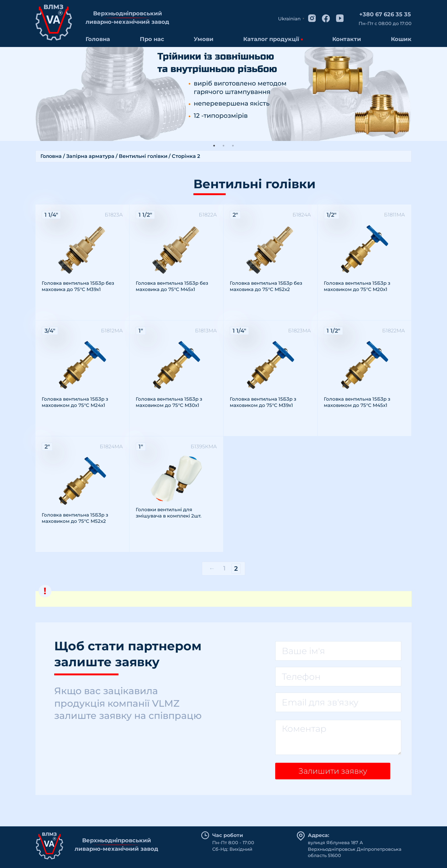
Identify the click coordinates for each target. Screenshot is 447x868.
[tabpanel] (223, 94)
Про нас (152, 39)
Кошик (401, 39)
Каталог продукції (271, 39)
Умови (204, 39)
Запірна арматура (90, 156)
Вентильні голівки (143, 156)
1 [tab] (214, 146)
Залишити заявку (330, 773)
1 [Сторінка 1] (224, 568)
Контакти (347, 39)
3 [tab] (233, 146)
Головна (98, 39)
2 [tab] (223, 146)
